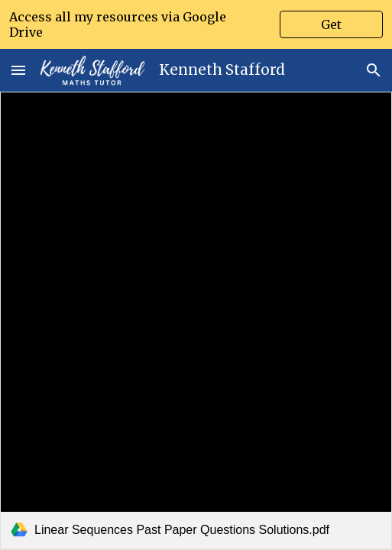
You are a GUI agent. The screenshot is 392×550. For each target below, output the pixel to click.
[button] (18, 70)
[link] (196, 320)
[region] (196, 24)
